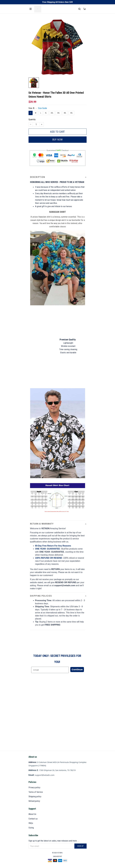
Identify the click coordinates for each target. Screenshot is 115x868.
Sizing (31, 828)
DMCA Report (58, 856)
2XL (52, 113)
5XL (72, 113)
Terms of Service (36, 792)
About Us (32, 814)
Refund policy (34, 801)
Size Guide (43, 108)
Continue (77, 669)
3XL (59, 113)
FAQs (31, 823)
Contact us (33, 819)
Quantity (32, 119)
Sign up (80, 846)
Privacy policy (34, 787)
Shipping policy (35, 796)
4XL (65, 113)
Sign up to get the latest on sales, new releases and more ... (54, 841)
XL (46, 113)
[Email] (50, 670)
